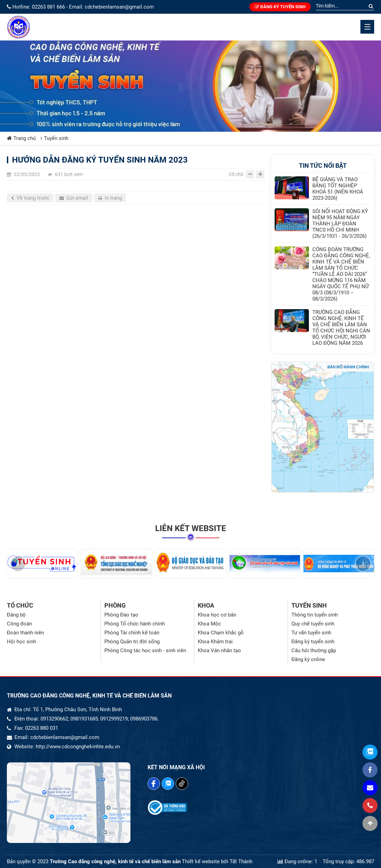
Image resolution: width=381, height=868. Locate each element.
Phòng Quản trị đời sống (132, 642)
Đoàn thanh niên (25, 633)
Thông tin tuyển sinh (315, 615)
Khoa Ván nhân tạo (219, 650)
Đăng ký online (308, 659)
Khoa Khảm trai (215, 642)
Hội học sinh (21, 642)
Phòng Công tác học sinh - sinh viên (145, 650)
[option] (42, 563)
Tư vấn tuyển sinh (311, 633)
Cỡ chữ (236, 174)
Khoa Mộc (209, 624)
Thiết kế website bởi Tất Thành (217, 861)
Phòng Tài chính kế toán (132, 633)
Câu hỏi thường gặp (314, 650)
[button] (18, 564)
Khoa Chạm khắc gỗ (221, 633)
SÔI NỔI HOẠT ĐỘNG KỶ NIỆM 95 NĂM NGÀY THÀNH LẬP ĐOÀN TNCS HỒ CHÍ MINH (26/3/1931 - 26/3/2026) (340, 224)
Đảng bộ (16, 615)
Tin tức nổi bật (323, 166)
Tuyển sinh (54, 138)
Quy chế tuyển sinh (313, 624)
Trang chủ (21, 138)
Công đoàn (19, 624)
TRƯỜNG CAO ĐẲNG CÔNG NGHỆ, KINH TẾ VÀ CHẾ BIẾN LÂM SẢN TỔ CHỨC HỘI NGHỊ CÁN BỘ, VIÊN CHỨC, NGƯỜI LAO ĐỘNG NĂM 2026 (341, 328)
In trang (110, 198)
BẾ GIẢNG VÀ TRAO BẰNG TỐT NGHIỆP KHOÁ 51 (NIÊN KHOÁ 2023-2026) (338, 189)
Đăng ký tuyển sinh (280, 7)
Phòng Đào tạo (121, 615)
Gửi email (74, 198)
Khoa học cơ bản (217, 615)
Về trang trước (30, 198)
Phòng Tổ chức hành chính (135, 624)
